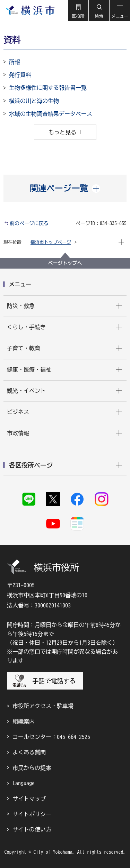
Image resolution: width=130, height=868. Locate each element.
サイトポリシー (32, 814)
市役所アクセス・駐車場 (43, 706)
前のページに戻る (29, 223)
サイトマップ (29, 799)
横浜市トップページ (51, 242)
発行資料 (20, 75)
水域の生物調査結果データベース (51, 114)
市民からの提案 (32, 768)
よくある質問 (29, 752)
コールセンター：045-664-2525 (51, 737)
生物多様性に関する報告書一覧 (48, 88)
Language (24, 783)
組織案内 (24, 722)
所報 (15, 62)
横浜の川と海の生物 (34, 101)
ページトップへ (65, 263)
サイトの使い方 (32, 829)
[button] (78, 10)
